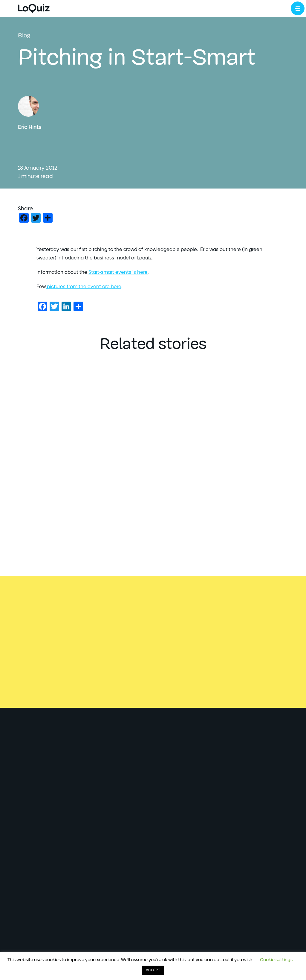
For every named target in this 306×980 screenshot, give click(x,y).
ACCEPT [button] (153, 970)
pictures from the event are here (84, 287)
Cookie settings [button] (276, 960)
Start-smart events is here (118, 272)
